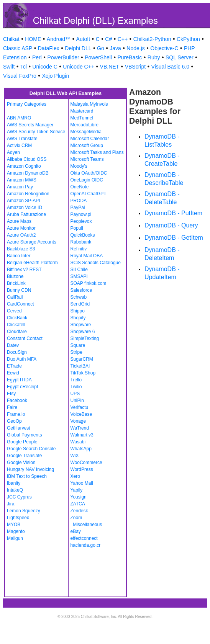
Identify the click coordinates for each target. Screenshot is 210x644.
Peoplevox (81, 221)
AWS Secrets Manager (30, 125)
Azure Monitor (21, 228)
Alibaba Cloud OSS (27, 159)
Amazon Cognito (24, 166)
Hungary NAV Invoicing (30, 469)
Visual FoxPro (20, 76)
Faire (12, 407)
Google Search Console (31, 449)
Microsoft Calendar (90, 139)
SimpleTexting (85, 338)
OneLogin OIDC (87, 180)
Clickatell (16, 325)
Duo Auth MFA (22, 359)
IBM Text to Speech (27, 476)
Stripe (76, 352)
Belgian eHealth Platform (32, 263)
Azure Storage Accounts (32, 242)
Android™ (59, 39)
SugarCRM (82, 359)
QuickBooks (83, 235)
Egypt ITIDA (19, 380)
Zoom (76, 518)
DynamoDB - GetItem (174, 238)
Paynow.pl (81, 214)
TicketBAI (80, 366)
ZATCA (78, 504)
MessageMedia (86, 132)
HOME (33, 39)
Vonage (78, 421)
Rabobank (81, 242)
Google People (22, 442)
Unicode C (45, 67)
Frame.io (16, 414)
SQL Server (180, 57)
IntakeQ (15, 490)
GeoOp (14, 421)
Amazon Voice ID (25, 208)
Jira (11, 504)
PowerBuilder (63, 57)
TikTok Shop (83, 373)
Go (101, 48)
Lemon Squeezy (24, 511)
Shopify (78, 318)
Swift (9, 67)
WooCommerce (86, 463)
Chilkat (11, 39)
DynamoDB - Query (171, 225)
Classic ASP (18, 48)
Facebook (17, 400)
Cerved (14, 311)
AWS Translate (22, 139)
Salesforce (81, 290)
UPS (75, 394)
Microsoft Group (87, 145)
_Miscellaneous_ (88, 525)
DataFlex (49, 48)
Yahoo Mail (82, 483)
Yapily (77, 490)
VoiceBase (81, 414)
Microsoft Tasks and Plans (97, 152)
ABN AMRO (19, 118)
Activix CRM (19, 145)
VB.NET (110, 67)
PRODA (79, 201)
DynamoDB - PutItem (173, 213)
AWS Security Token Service (36, 132)
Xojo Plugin (55, 76)
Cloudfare (17, 332)
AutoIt (83, 39)
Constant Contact (25, 338)
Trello (76, 380)
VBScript (135, 67)
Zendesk (79, 511)
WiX (75, 456)
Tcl (24, 67)
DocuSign (17, 352)
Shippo (78, 311)
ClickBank (17, 318)
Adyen (13, 152)
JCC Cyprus (19, 497)
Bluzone (15, 276)
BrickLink (16, 283)
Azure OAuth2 (21, 235)
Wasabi (78, 442)
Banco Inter (19, 256)
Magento (16, 531)
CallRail (15, 297)
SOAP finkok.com (89, 283)
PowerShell (98, 57)
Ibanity (14, 483)
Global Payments (24, 435)
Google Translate (24, 456)
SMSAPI (79, 276)
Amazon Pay (20, 187)
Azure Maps (19, 221)
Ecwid (13, 373)
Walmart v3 (82, 435)
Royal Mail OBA (87, 256)
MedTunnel (82, 118)
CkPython (188, 39)
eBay (76, 531)
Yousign (79, 497)
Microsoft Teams (87, 159)
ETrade (14, 366)
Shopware (81, 325)
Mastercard (82, 111)
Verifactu (80, 407)
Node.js (135, 48)
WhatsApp (81, 449)
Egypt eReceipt (22, 387)
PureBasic (130, 57)
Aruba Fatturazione (26, 214)
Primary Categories (27, 104)
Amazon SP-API (24, 201)
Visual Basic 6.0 (170, 67)
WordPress (82, 469)
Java (115, 48)
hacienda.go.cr (86, 545)
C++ (123, 39)
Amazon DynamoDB (28, 173)
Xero (75, 476)
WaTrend (80, 428)
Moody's (79, 166)
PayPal (78, 208)
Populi (77, 228)
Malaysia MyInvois (89, 104)
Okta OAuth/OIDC (89, 173)
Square (78, 345)
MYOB (14, 525)
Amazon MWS (22, 180)
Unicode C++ (79, 67)
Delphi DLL (78, 48)
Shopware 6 (83, 332)
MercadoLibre (84, 125)
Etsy (11, 394)
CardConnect (21, 304)
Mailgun (15, 538)
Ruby (154, 57)
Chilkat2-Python (152, 39)
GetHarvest (19, 428)
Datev (13, 345)
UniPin (77, 400)
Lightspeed (18, 518)
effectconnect (84, 538)
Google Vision (21, 463)
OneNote (80, 187)
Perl (37, 57)
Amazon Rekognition (28, 194)
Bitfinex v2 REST (24, 270)
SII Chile (79, 270)
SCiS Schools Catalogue (96, 263)
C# (108, 39)
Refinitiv (79, 249)
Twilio (76, 387)
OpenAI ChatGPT (89, 194)
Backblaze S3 (21, 249)
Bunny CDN (19, 290)
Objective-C (164, 48)
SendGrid (80, 304)
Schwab (79, 297)
